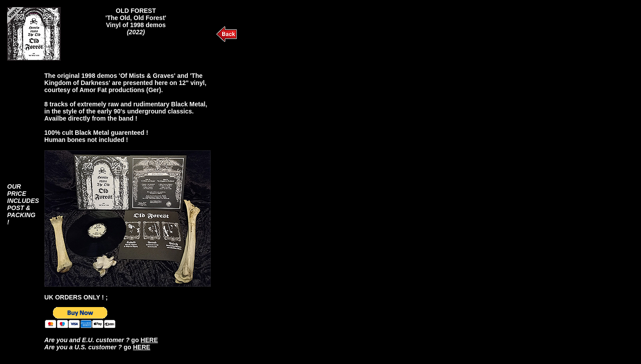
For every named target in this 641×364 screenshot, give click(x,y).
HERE (149, 340)
